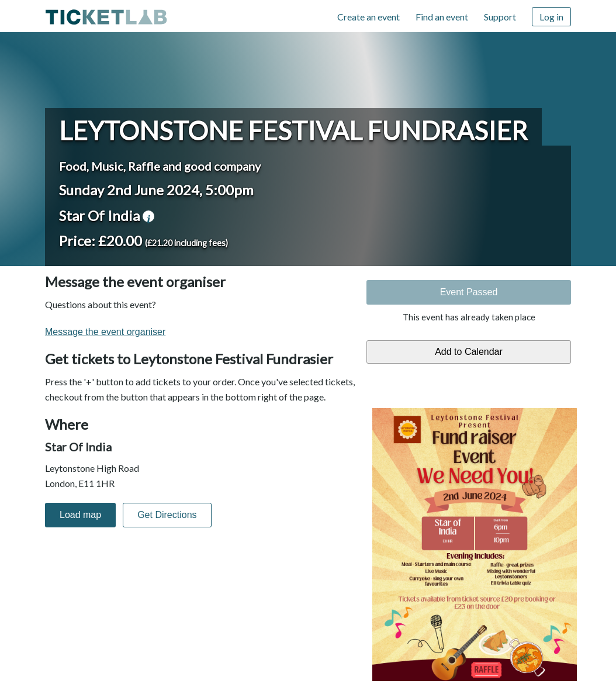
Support (500, 17)
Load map (80, 515)
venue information (148, 216)
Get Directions (167, 515)
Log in (551, 17)
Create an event (368, 17)
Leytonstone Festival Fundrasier (293, 130)
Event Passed (469, 292)
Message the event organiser (105, 332)
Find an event (442, 17)
